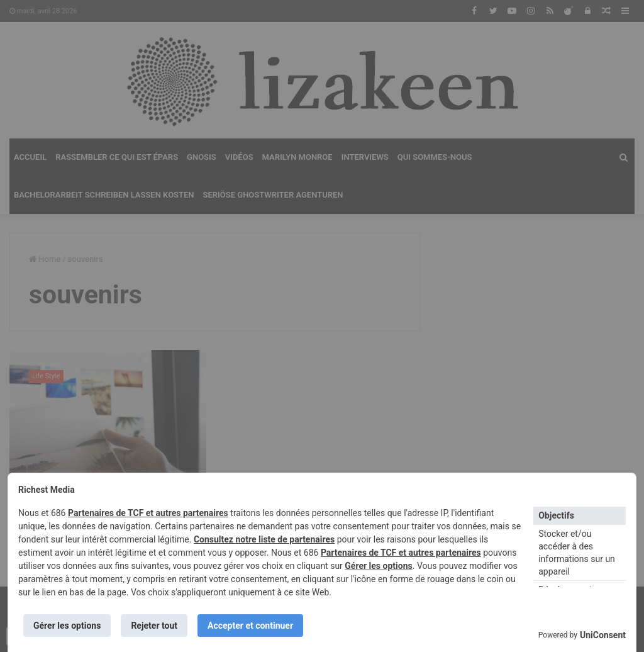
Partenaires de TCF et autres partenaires (148, 513)
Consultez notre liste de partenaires (264, 539)
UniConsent (603, 635)
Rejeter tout (154, 626)
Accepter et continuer (250, 626)
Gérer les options (378, 566)
